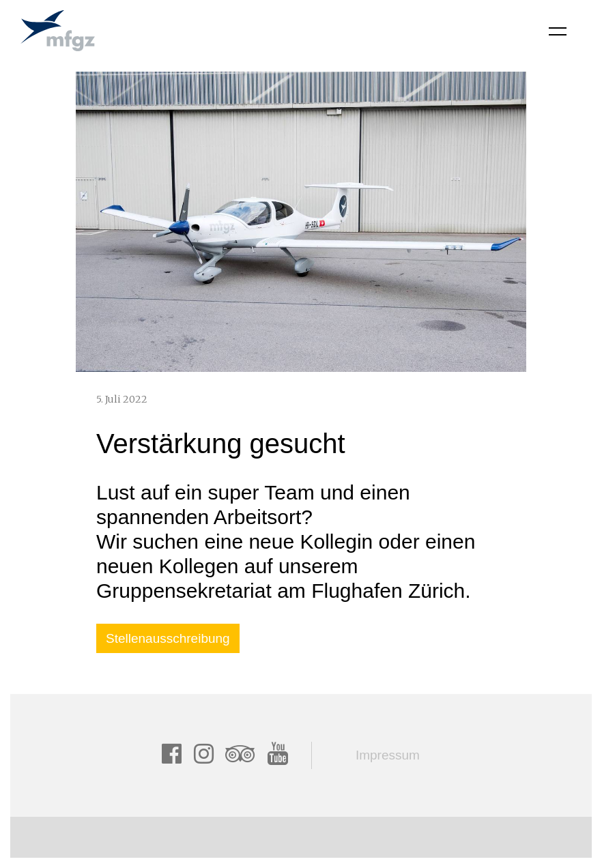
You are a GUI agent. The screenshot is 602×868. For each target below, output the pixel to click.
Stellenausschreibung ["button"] (168, 638)
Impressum (388, 755)
